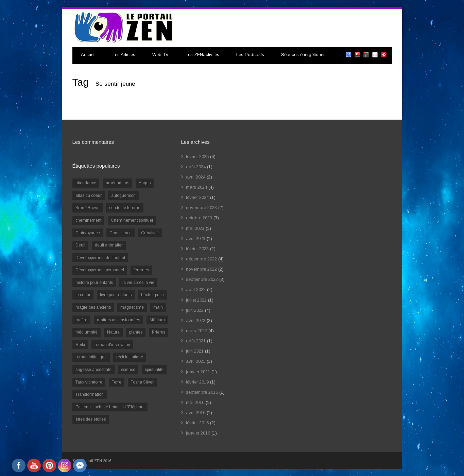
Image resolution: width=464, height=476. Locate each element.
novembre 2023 (201, 208)
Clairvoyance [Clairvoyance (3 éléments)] (88, 233)
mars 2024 (196, 187)
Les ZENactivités (202, 55)
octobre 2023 (199, 218)
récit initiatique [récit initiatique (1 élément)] (130, 357)
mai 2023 (195, 228)
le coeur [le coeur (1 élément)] (83, 295)
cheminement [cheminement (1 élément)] (88, 220)
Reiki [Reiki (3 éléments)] (80, 345)
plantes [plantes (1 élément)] (136, 332)
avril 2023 (196, 239)
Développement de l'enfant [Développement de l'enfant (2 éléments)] (100, 258)
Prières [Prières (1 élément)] (159, 332)
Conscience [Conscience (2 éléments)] (121, 233)
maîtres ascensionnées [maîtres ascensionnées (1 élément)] (118, 320)
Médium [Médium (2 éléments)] (157, 320)
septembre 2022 (202, 279)
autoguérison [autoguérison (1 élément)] (123, 195)
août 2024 (196, 167)
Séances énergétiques (303, 55)
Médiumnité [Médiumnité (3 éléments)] (87, 332)
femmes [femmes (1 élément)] (141, 270)
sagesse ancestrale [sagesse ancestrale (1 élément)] (93, 370)
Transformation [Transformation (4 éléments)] (90, 394)
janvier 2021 (198, 372)
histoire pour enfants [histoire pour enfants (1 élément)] (94, 283)
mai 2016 (195, 402)
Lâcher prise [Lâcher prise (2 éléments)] (152, 295)
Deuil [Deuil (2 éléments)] (80, 245)
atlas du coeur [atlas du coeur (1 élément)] (89, 195)
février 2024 (197, 197)
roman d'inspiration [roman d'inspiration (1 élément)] (112, 345)
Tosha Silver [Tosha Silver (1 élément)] (142, 382)
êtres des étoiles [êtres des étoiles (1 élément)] (91, 419)
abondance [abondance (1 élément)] (86, 183)
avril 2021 (196, 361)
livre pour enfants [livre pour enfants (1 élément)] (116, 295)
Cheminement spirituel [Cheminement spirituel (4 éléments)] (132, 220)
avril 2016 (196, 413)
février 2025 (197, 157)
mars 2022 (196, 331)
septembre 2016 (202, 392)
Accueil (88, 55)
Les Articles (124, 55)
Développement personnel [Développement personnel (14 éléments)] (100, 270)
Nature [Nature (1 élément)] (113, 332)
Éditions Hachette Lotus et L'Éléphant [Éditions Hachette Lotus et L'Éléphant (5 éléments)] (110, 407)
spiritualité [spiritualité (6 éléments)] (154, 370)
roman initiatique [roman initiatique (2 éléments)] (91, 357)
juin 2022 (195, 310)
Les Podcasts (250, 55)
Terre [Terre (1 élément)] (117, 382)
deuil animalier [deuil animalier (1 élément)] (109, 245)
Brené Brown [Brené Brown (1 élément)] (88, 208)
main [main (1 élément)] (158, 307)
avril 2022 (196, 320)
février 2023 (197, 249)
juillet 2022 (196, 300)
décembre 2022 (201, 259)
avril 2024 (196, 177)
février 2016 (197, 423)
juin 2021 (195, 351)
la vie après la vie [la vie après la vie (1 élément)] (138, 283)
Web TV (160, 55)
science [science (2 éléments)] (128, 370)
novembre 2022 (201, 269)
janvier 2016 (198, 433)
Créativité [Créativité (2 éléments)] (150, 233)
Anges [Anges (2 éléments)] (145, 183)
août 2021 (196, 341)
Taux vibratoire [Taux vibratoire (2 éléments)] (89, 382)
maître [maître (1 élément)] (81, 320)
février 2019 (197, 382)
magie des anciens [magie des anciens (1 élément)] (93, 307)
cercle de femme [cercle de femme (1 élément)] (125, 208)
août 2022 (196, 290)
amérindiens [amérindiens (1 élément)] (117, 183)
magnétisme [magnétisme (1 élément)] (132, 307)
